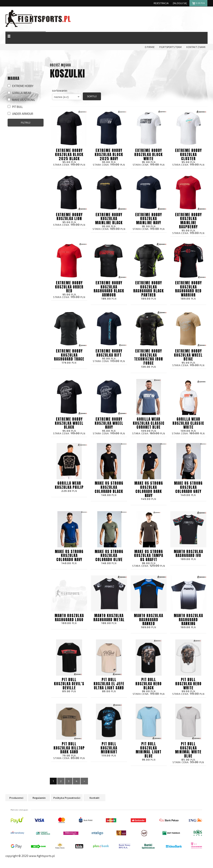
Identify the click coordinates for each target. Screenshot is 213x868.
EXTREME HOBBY (20, 86)
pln (198, 4)
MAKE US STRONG (21, 100)
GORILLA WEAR (19, 93)
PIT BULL (15, 107)
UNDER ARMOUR (20, 114)
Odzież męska (60, 65)
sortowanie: (60, 91)
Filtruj (25, 123)
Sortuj (92, 96)
